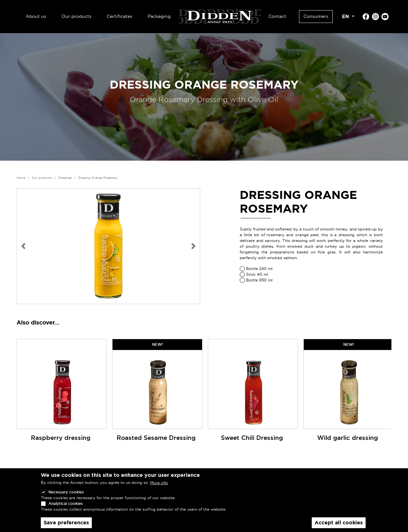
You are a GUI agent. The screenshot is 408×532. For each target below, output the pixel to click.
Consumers (316, 16)
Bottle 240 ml (259, 269)
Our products (76, 16)
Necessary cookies (66, 497)
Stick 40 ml (257, 274)
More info (159, 488)
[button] (23, 246)
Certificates (120, 16)
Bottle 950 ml (259, 280)
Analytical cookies (66, 508)
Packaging (159, 16)
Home (21, 178)
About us (36, 16)
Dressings (65, 178)
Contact (277, 16)
